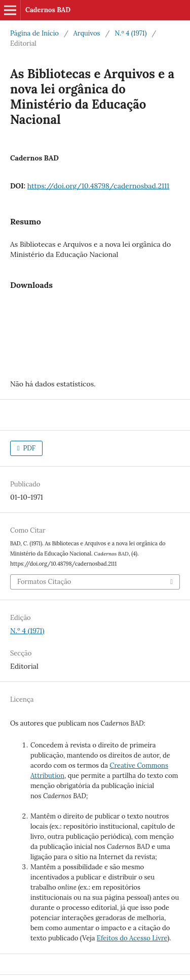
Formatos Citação (44, 582)
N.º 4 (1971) (130, 33)
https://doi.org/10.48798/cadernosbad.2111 (98, 186)
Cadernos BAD (48, 10)
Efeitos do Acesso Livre (132, 938)
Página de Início (34, 33)
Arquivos (87, 33)
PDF (28, 448)
